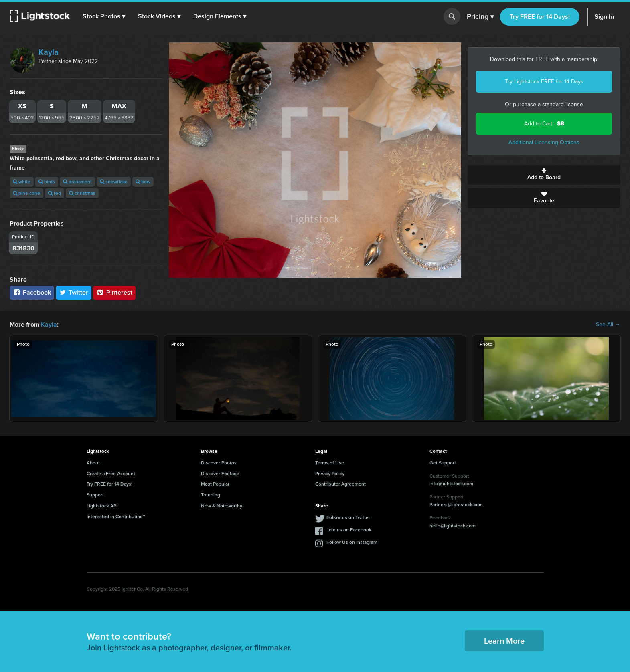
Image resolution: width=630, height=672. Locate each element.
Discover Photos (219, 463)
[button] (104, 16)
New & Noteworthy (222, 506)
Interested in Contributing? (116, 517)
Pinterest (114, 292)
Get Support (443, 463)
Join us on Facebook (349, 530)
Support (95, 495)
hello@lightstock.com (453, 526)
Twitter (74, 292)
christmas (82, 193)
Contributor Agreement (340, 484)
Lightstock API (102, 506)
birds (47, 182)
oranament (77, 182)
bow (143, 182)
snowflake (114, 182)
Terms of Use (330, 463)
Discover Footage (220, 474)
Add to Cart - (544, 124)
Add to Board (544, 175)
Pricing (480, 17)
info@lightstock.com (451, 484)
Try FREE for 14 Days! (540, 17)
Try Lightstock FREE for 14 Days (544, 82)
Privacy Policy (330, 474)
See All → (608, 325)
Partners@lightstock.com (456, 505)
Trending (211, 495)
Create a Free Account (111, 474)
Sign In (604, 17)
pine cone (26, 193)
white (22, 182)
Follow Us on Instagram (352, 542)
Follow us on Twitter (348, 517)
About (93, 463)
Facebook (32, 292)
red (55, 193)
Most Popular (215, 484)
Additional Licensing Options (544, 142)
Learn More (504, 641)
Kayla (49, 52)
